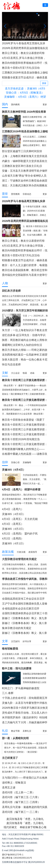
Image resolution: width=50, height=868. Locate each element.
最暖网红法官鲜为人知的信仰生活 (22, 345)
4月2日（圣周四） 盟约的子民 (20, 534)
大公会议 (15, 373)
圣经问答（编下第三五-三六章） (21, 797)
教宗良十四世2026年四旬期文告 (21, 439)
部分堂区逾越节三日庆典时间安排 (22, 151)
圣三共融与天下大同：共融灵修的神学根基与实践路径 (25, 722)
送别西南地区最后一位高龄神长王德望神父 (25, 355)
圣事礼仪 (27, 731)
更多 (45, 104)
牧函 (25, 373)
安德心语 (15, 462)
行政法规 (21, 552)
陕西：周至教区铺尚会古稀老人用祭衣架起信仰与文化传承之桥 (25, 340)
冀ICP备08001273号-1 (13, 855)
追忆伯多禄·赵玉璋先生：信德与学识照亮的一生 (24, 335)
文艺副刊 (15, 641)
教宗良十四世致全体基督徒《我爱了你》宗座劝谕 (23, 420)
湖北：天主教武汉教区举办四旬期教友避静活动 (25, 186)
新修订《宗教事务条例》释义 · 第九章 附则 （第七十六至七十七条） (24, 618)
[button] (37, 14)
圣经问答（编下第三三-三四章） (21, 802)
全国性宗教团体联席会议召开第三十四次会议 (25, 613)
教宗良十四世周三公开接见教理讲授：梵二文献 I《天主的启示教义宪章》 (25, 444)
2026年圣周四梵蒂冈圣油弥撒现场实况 (25, 48)
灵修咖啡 (27, 462)
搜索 (44, 83)
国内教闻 (15, 104)
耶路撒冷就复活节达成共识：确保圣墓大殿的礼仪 (25, 78)
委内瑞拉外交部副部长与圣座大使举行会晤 (25, 275)
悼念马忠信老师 (11, 364)
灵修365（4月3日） (14, 514)
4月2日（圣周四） (13, 538)
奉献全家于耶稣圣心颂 (33, 827)
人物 (5, 283)
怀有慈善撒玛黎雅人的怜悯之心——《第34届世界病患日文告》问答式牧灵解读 (25, 449)
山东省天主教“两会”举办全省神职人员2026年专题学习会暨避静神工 (24, 176)
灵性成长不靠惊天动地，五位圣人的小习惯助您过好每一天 (25, 713)
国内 (5, 104)
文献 (5, 373)
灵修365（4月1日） (14, 543)
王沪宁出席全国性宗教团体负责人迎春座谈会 (25, 604)
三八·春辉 (8, 693)
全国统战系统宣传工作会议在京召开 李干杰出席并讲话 (23, 599)
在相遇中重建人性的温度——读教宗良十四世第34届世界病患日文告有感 (25, 454)
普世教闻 (15, 194)
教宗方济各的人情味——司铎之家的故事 (25, 350)
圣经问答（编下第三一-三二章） (21, 812)
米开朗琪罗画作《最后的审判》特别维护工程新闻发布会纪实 (25, 718)
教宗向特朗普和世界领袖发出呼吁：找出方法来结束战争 (25, 63)
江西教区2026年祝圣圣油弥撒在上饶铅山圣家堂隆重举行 (25, 73)
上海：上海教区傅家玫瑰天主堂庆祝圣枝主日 (25, 156)
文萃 (5, 641)
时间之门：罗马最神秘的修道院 (21, 688)
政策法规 (8, 552)
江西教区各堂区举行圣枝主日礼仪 (22, 166)
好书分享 (27, 641)
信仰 (5, 462)
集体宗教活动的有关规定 (17, 628)
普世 (5, 194)
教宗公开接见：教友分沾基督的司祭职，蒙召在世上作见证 (23, 53)
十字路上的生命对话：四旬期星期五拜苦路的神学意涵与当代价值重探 (25, 698)
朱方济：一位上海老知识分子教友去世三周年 (25, 330)
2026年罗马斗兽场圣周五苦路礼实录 (24, 43)
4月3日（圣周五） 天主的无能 (20, 519)
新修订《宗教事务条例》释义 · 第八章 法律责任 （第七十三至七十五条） (24, 623)
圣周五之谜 (9, 787)
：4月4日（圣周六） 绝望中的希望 (25, 97)
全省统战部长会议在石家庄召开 (21, 609)
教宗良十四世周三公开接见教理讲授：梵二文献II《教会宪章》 (25, 425)
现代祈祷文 (10, 827)
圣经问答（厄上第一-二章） (18, 792)
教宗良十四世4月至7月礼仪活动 (21, 68)
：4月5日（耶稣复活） (25, 93)
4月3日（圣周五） (13, 524)
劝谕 (32, 373)
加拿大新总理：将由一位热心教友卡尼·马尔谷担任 (25, 360)
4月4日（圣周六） (13, 509)
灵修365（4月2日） (14, 529)
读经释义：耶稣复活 (14, 783)
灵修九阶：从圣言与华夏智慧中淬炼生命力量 (25, 703)
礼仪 (5, 731)
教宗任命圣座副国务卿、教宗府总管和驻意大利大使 (25, 270)
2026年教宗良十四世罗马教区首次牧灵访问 (25, 708)
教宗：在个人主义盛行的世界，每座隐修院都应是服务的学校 (25, 265)
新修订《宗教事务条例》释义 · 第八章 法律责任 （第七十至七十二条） (24, 633)
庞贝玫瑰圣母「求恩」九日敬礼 (25, 819)
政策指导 (33, 552)
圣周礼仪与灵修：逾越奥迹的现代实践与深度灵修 (25, 807)
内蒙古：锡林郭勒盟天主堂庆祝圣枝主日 (25, 161)
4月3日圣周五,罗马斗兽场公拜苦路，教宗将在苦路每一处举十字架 (24, 58)
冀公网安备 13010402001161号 (17, 858)
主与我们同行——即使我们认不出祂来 (25, 778)
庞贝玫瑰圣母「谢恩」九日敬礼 (25, 823)
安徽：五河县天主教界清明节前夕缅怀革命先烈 (25, 171)
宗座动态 (27, 194)
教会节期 (15, 731)
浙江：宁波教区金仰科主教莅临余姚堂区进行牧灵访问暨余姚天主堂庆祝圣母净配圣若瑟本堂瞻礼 (25, 181)
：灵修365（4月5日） (25, 89)
